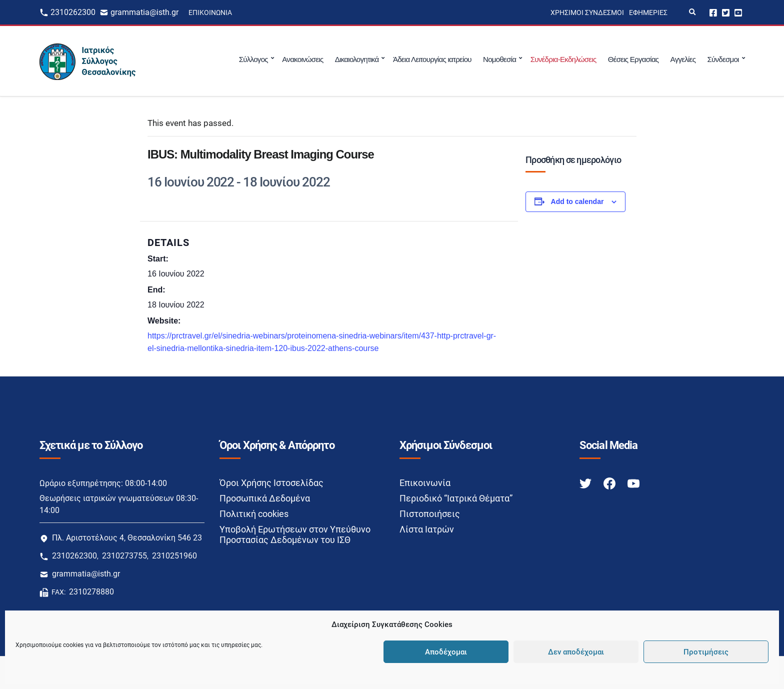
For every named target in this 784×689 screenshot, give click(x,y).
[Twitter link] (586, 483)
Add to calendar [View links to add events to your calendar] (577, 201)
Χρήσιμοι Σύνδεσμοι (587, 12)
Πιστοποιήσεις (430, 514)
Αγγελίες (683, 59)
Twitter (726, 12)
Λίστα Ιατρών (427, 529)
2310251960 (174, 556)
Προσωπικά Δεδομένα (265, 498)
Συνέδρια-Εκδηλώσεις (563, 59)
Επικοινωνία (210, 12)
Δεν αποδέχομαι (576, 652)
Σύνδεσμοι (723, 59)
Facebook (713, 12)
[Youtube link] (633, 483)
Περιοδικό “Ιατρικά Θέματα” (456, 498)
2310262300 (73, 12)
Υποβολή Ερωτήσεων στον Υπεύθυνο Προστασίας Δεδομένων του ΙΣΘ (295, 534)
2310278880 (91, 592)
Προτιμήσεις (706, 652)
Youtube (738, 12)
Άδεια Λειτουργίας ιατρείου (432, 59)
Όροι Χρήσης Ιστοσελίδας (271, 483)
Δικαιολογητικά (357, 59)
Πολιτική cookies (254, 514)
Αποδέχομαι (446, 652)
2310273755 (124, 556)
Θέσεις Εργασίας (633, 59)
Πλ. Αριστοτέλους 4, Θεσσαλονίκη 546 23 (127, 538)
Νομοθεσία (499, 59)
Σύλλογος (253, 59)
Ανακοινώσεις (302, 59)
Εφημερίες (648, 12)
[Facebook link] (610, 483)
